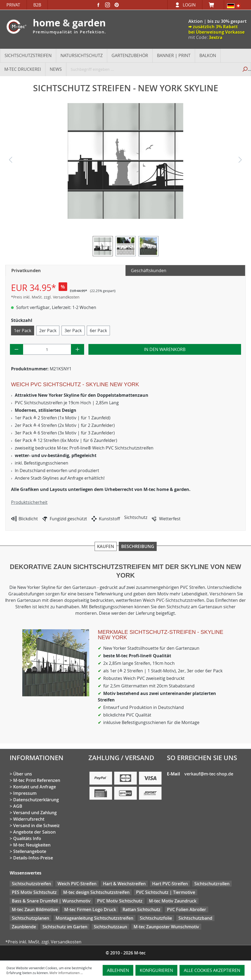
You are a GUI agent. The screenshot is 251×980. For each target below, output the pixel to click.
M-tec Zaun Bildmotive (35, 909)
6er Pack (98, 331)
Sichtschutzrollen (212, 884)
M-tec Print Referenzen (37, 780)
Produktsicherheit (29, 502)
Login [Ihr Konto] (189, 5)
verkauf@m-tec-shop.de (209, 774)
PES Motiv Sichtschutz (34, 892)
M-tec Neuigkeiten (32, 845)
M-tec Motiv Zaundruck (173, 901)
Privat (13, 5)
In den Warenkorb (165, 349)
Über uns (23, 774)
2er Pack (48, 331)
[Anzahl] (47, 349)
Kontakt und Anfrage (35, 787)
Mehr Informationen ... (66, 973)
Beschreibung (138, 546)
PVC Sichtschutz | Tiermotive (166, 892)
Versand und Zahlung (35, 813)
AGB (18, 806)
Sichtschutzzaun (110, 927)
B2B (37, 5)
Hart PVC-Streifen (170, 884)
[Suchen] (245, 69)
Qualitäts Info (27, 838)
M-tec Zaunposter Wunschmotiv (166, 927)
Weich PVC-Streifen (77, 884)
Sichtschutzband (195, 918)
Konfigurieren (156, 970)
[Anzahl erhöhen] (78, 349)
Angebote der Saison (34, 832)
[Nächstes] (240, 161)
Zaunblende (24, 927)
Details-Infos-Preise (33, 858)
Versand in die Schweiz (36, 826)
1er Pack (23, 331)
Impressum (25, 793)
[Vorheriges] (10, 161)
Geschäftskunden (149, 271)
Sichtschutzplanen (31, 918)
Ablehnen (118, 970)
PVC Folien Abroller (187, 909)
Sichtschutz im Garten (65, 927)
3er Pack (73, 331)
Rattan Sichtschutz (141, 909)
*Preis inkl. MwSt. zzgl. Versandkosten (45, 297)
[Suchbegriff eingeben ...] (153, 69)
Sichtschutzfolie (156, 918)
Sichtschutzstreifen (31, 884)
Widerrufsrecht (29, 819)
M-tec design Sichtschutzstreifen (96, 892)
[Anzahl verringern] (17, 349)
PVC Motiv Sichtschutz (120, 901)
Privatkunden (26, 271)
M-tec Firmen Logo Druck (90, 909)
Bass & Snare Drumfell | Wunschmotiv (51, 901)
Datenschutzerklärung (36, 800)
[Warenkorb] (213, 5)
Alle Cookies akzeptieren (212, 970)
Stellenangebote (30, 851)
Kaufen (106, 546)
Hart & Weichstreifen (124, 884)
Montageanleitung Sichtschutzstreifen (94, 918)
